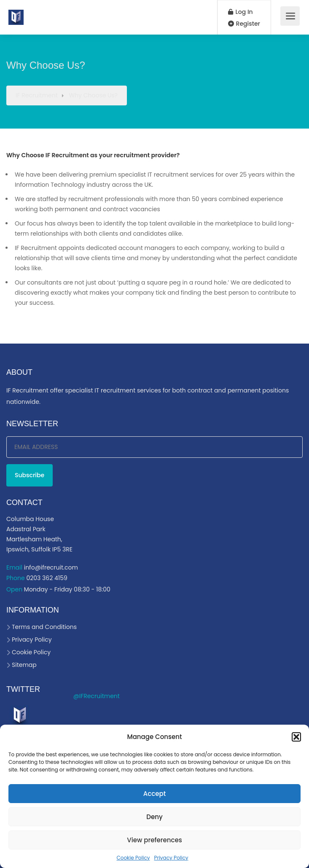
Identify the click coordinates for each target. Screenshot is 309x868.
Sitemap (24, 665)
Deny (154, 817)
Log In (240, 12)
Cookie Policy (133, 858)
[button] (296, 737)
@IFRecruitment (97, 696)
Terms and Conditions (44, 627)
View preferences (154, 840)
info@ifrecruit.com (51, 567)
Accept (154, 794)
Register (244, 24)
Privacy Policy (171, 858)
